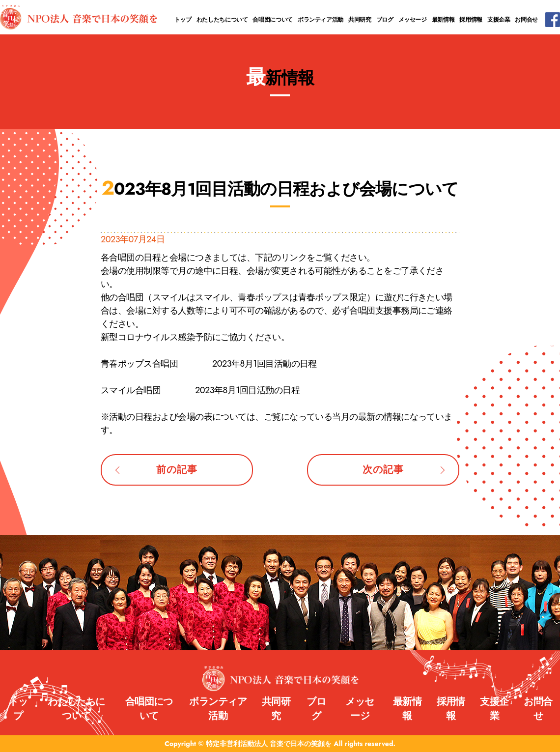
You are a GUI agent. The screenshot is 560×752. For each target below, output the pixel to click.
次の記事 (383, 470)
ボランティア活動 (321, 20)
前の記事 (177, 470)
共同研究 (360, 20)
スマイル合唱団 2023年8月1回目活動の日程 (200, 390)
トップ (183, 20)
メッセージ (413, 20)
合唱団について (272, 20)
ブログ (385, 20)
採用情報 (471, 20)
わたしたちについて (222, 20)
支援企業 (499, 20)
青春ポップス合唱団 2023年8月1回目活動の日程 (209, 364)
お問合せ (526, 20)
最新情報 (443, 20)
